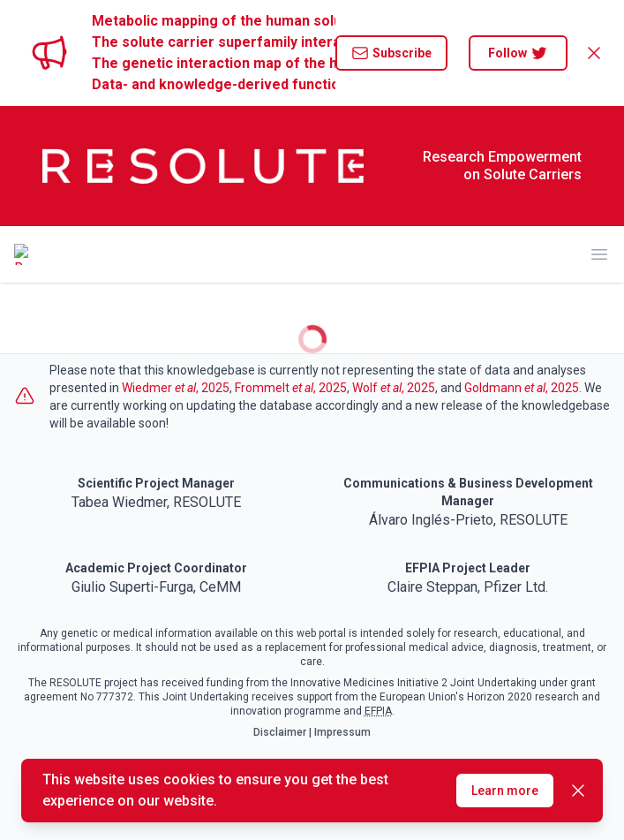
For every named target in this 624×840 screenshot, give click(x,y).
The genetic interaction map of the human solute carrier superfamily (214, 63)
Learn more (505, 791)
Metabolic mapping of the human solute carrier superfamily (214, 21)
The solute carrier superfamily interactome (214, 42)
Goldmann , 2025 (522, 388)
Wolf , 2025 (394, 388)
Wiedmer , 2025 (176, 388)
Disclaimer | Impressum (312, 732)
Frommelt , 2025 (291, 388)
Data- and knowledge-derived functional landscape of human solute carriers (214, 84)
